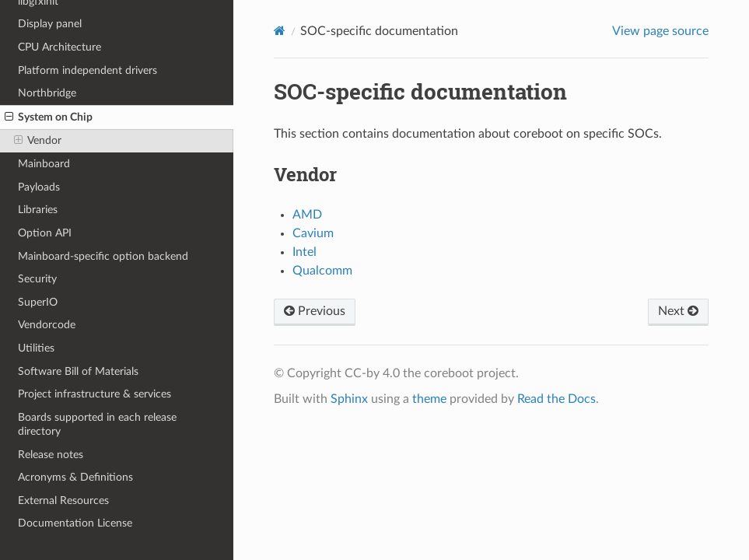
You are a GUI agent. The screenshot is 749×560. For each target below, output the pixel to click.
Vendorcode (47, 325)
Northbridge (47, 93)
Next (678, 311)
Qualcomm (322, 271)
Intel (304, 252)
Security (37, 279)
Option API (45, 233)
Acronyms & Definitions (75, 477)
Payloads (39, 187)
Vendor (38, 141)
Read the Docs (556, 399)
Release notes (51, 455)
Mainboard (44, 164)
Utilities (36, 348)
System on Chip (49, 117)
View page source (660, 31)
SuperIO (38, 302)
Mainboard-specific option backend (103, 256)
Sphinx (349, 399)
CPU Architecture (59, 47)
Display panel (50, 24)
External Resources (63, 500)
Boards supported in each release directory (97, 424)
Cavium (313, 233)
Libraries (38, 210)
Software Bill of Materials (78, 371)
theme (429, 399)
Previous (315, 311)
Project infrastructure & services (94, 394)
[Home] (280, 31)
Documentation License (75, 523)
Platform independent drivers (87, 70)
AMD (307, 215)
